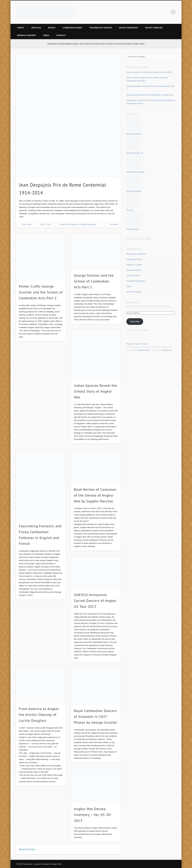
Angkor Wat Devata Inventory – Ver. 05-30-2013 (93, 815)
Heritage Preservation (88, 224)
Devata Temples (154, 28)
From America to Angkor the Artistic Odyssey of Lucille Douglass (39, 715)
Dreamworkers (143, 350)
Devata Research (128, 28)
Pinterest (155, 12)
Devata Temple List (135, 153)
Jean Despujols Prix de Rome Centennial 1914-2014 (149, 72)
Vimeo (161, 12)
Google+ (167, 12)
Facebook (148, 12)
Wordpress (167, 350)
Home (145, 344)
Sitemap (130, 344)
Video (46, 35)
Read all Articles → (29, 849)
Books (52, 28)
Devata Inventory (134, 134)
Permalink (114, 224)
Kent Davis (27, 224)
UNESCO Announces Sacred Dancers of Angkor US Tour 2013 (95, 601)
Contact (61, 35)
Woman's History (134, 292)
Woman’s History (26, 35)
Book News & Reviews (69, 224)
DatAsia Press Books (135, 172)
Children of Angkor (101, 28)
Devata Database (134, 191)
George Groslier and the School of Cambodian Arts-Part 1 (94, 281)
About (21, 28)
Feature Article (133, 229)
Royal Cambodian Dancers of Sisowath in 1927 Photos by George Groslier (96, 717)
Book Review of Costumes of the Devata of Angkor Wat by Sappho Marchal (95, 495)
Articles (36, 28)
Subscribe (135, 321)
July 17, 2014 (46, 224)
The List (130, 210)
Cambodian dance (72, 28)
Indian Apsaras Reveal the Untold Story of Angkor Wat (96, 391)
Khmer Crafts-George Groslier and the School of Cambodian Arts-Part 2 (41, 292)
